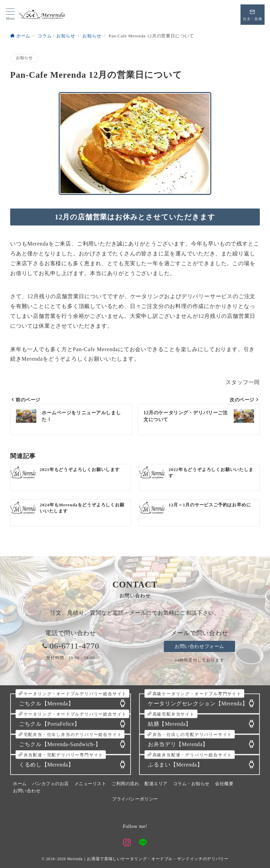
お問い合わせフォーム (199, 646)
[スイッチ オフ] (253, 15)
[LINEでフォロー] (143, 843)
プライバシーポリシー (135, 799)
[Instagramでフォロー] (127, 843)
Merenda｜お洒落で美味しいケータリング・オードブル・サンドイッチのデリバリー (148, 859)
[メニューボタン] (10, 15)
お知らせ (24, 58)
